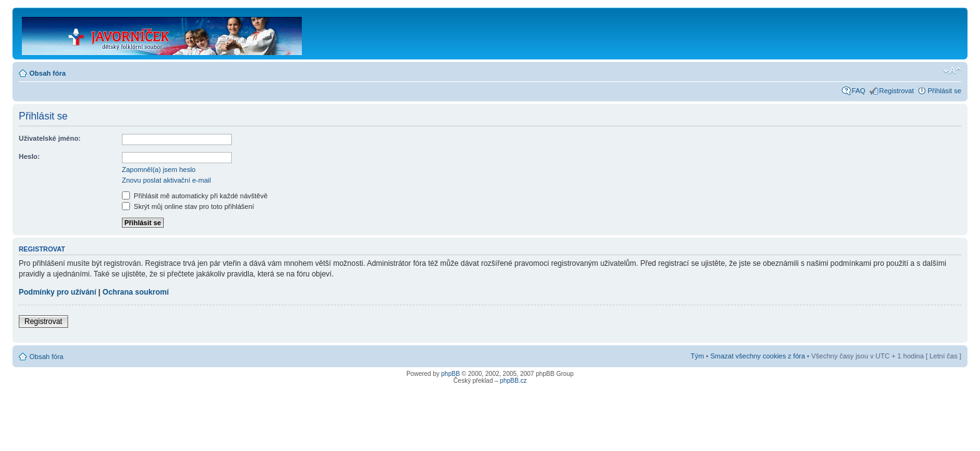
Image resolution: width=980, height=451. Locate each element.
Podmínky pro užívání (57, 292)
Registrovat (897, 91)
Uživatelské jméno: (50, 138)
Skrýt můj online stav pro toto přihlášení (188, 206)
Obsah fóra (47, 73)
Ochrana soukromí (136, 292)
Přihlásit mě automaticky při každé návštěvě (195, 196)
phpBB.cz (513, 381)
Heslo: (29, 156)
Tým (697, 356)
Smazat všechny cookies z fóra (757, 356)
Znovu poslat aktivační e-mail (166, 180)
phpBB (451, 374)
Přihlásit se (944, 91)
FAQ (859, 91)
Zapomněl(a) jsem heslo (159, 170)
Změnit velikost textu (952, 71)
